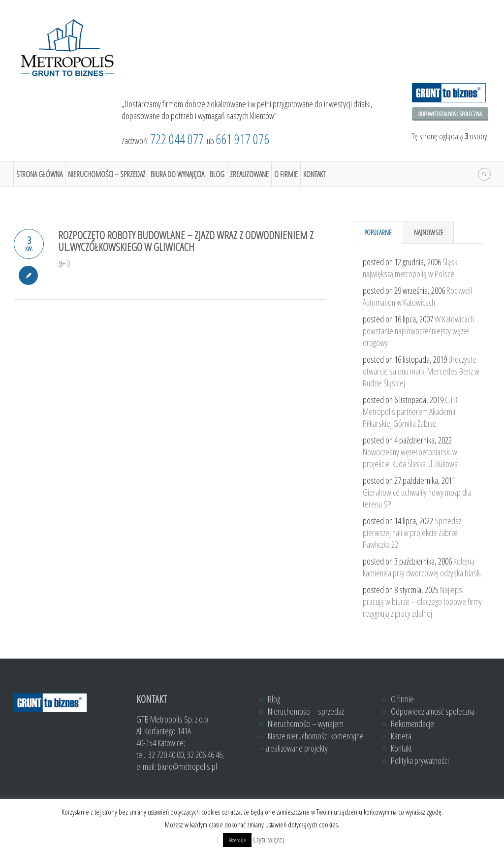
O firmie (286, 174)
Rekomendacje (412, 724)
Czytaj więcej (268, 839)
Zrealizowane (249, 174)
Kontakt (314, 174)
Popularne (378, 233)
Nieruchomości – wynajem (306, 724)
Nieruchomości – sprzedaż (107, 174)
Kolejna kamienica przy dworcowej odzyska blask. (422, 567)
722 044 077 (177, 139)
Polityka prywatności (420, 760)
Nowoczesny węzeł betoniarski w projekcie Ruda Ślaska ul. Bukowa (410, 458)
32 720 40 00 (166, 755)
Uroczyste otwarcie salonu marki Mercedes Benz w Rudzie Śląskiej (421, 371)
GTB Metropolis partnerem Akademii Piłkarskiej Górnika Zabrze (410, 411)
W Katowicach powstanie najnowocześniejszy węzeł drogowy (418, 331)
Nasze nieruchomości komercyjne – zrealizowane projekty (312, 742)
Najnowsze (429, 233)
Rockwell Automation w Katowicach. (417, 296)
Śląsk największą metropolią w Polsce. (410, 268)
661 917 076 (242, 139)
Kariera (401, 736)
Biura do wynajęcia (177, 174)
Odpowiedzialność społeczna (450, 114)
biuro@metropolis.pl (187, 766)
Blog (217, 174)
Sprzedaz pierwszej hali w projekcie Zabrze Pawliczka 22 (412, 533)
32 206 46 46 (205, 755)
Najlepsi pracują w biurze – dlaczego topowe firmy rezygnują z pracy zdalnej (422, 601)
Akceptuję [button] (237, 840)
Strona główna (39, 174)
